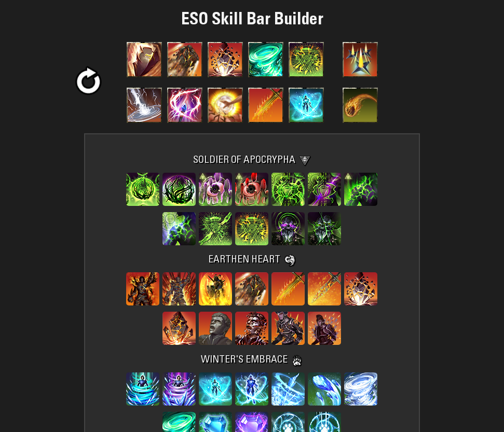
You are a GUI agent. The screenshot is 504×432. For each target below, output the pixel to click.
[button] (88, 82)
